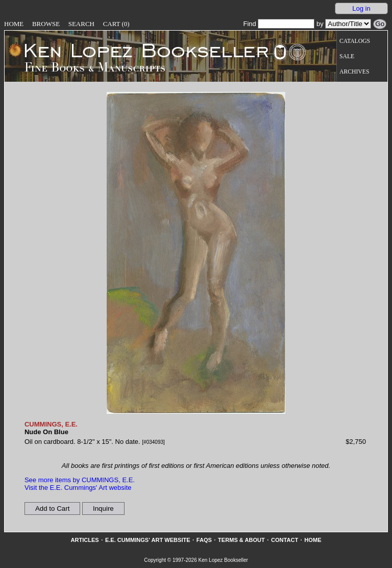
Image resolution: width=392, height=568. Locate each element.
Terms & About (241, 540)
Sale (347, 56)
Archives (354, 72)
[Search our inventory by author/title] (348, 24)
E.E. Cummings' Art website (148, 540)
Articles (84, 540)
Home (14, 24)
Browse (46, 24)
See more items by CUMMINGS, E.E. (80, 480)
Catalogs (355, 41)
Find (279, 24)
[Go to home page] (139, 50)
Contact (285, 540)
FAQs (204, 540)
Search (81, 24)
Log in (361, 8)
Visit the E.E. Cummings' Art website (78, 488)
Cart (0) (116, 24)
